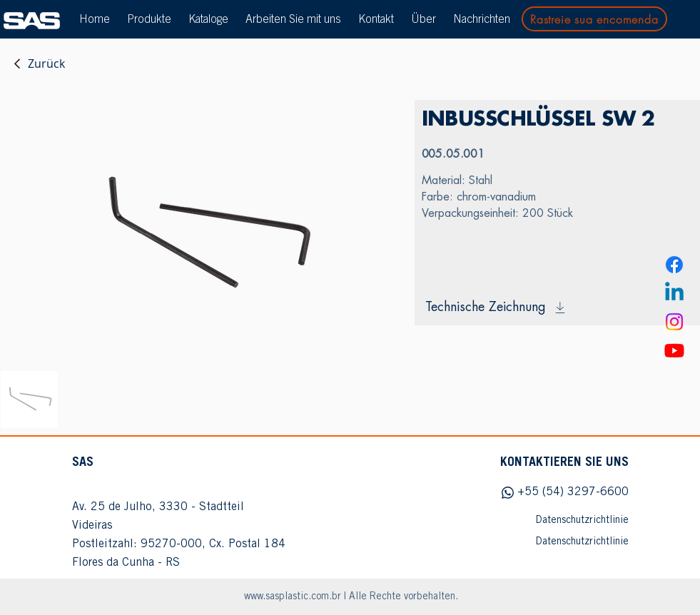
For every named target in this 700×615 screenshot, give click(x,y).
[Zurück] (39, 63)
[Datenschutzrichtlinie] (557, 521)
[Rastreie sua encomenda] (594, 19)
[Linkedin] (674, 293)
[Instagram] (674, 322)
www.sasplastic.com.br (293, 597)
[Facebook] (674, 265)
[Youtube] (674, 350)
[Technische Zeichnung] (557, 307)
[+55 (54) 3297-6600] (557, 493)
